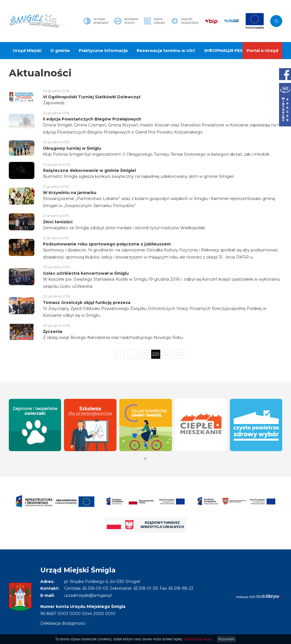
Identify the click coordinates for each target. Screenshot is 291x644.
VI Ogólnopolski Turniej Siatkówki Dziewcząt (92, 97)
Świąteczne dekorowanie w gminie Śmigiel (89, 170)
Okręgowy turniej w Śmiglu (72, 148)
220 (156, 354)
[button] (145, 459)
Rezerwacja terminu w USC (166, 51)
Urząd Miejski (27, 51)
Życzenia (53, 332)
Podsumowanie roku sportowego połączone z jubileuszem (107, 244)
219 (144, 354)
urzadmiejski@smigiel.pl (88, 595)
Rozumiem (226, 639)
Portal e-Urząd (262, 51)
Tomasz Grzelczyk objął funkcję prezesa (87, 303)
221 (168, 354)
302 (180, 354)
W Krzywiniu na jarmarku (70, 193)
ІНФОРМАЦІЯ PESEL (226, 51)
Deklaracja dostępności (63, 623)
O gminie (60, 51)
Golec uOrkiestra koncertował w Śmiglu (86, 273)
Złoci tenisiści (58, 222)
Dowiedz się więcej (198, 639)
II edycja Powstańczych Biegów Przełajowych (92, 119)
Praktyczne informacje (103, 51)
